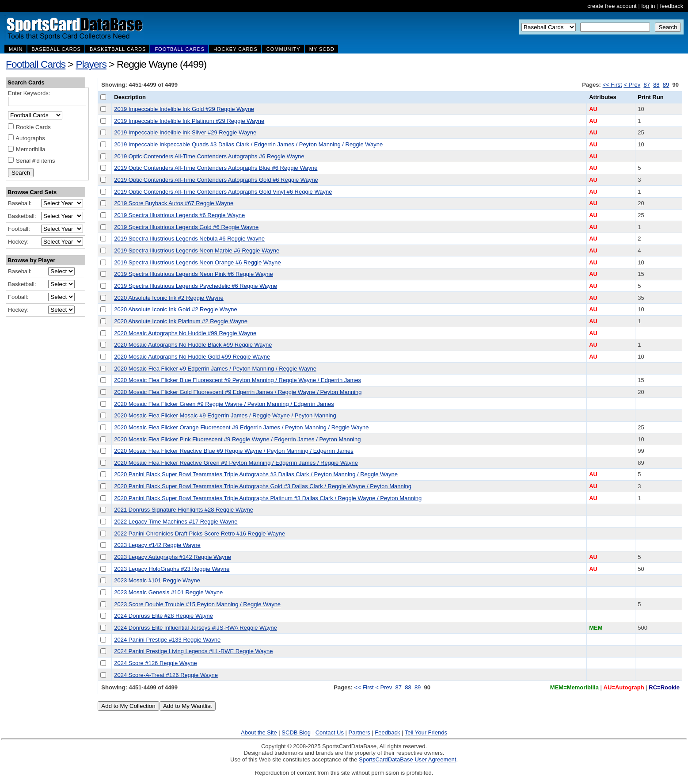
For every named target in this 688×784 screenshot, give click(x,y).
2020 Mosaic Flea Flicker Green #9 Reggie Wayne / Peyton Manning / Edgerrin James (224, 404)
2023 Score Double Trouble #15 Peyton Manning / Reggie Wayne (197, 604)
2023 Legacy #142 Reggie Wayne (157, 545)
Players (91, 64)
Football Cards (36, 64)
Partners (359, 732)
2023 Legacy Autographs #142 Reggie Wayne (173, 557)
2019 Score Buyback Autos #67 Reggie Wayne (174, 203)
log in (648, 6)
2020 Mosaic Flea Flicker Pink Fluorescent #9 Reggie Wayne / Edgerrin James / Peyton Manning (237, 439)
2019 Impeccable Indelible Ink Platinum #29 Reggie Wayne (189, 121)
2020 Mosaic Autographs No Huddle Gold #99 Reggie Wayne (192, 357)
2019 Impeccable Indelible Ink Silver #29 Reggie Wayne (185, 132)
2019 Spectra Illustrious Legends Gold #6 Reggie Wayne (186, 227)
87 (646, 85)
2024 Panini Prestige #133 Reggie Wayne (167, 640)
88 (656, 85)
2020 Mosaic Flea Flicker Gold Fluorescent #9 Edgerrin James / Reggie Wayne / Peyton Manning (238, 392)
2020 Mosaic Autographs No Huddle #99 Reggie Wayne (185, 333)
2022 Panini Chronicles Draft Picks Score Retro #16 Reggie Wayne (200, 534)
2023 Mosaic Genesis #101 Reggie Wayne (168, 592)
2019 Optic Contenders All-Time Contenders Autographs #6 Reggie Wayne (209, 156)
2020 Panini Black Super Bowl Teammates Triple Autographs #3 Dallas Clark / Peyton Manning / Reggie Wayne (256, 474)
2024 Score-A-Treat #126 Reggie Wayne (166, 675)
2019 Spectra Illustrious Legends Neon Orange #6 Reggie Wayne (197, 262)
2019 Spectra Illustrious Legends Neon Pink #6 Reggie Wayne (193, 274)
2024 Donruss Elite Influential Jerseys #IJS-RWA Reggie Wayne (196, 628)
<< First (612, 85)
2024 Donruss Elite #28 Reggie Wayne (163, 616)
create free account (612, 6)
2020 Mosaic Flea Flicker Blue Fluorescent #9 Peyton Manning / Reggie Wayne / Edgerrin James (238, 380)
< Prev (632, 85)
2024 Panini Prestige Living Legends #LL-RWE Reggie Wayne (193, 651)
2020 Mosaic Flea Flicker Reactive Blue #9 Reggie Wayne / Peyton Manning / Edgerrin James (234, 451)
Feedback (387, 732)
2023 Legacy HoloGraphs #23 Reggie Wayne (172, 569)
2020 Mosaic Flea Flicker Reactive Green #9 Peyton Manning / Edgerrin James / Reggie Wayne (236, 463)
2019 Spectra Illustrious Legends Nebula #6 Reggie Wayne (189, 239)
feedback (671, 6)
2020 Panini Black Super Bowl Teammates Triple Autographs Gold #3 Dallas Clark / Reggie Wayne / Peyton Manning (263, 486)
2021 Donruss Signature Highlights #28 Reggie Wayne (184, 510)
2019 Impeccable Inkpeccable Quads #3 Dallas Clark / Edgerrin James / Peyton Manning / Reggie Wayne (248, 144)
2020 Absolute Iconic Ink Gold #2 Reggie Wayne (175, 309)
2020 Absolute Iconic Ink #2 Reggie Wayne (169, 298)
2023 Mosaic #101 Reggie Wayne (157, 580)
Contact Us (330, 732)
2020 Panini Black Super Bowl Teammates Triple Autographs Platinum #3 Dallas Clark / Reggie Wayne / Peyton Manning (268, 498)
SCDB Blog (296, 732)
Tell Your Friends (426, 732)
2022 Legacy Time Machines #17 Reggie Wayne (176, 522)
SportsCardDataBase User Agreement (407, 759)
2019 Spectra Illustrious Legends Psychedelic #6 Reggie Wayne (196, 286)
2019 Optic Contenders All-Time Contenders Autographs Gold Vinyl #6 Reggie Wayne (223, 192)
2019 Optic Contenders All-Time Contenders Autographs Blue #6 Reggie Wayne (216, 168)
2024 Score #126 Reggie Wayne (155, 663)
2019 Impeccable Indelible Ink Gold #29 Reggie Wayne (184, 109)
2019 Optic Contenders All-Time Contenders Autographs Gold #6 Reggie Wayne (216, 180)
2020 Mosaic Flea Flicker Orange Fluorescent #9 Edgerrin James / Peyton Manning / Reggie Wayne (241, 427)
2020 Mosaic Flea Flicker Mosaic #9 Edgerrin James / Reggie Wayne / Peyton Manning (225, 415)
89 (666, 85)
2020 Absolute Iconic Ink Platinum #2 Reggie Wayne (181, 321)
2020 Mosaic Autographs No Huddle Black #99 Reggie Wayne (193, 345)
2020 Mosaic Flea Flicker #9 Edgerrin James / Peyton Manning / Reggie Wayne (215, 369)
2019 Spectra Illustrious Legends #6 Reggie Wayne (179, 215)
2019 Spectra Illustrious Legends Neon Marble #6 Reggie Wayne (197, 250)
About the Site (259, 732)
